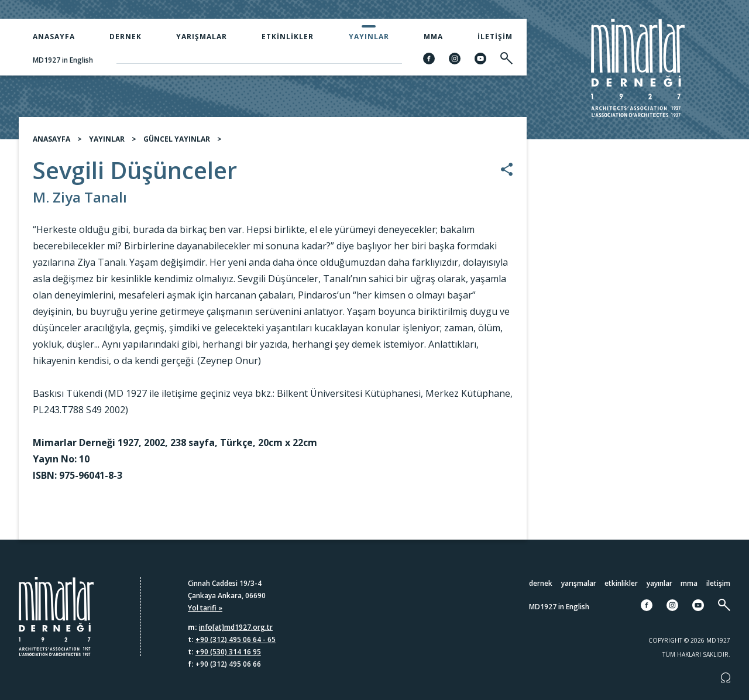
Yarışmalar (202, 37)
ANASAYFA (51, 143)
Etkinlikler (288, 37)
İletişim (495, 37)
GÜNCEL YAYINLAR (177, 143)
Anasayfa (54, 37)
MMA (433, 37)
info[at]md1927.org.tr (236, 627)
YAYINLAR (107, 143)
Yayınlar (369, 37)
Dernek (126, 37)
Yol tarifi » (205, 608)
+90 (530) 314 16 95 (228, 652)
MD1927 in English (63, 60)
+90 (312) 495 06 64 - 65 (236, 639)
